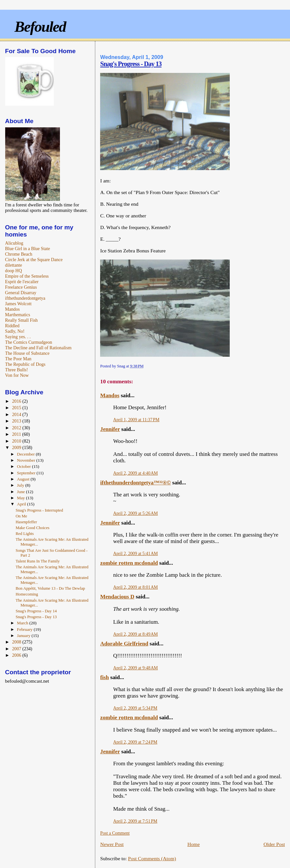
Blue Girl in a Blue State (28, 249)
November (27, 460)
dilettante (14, 265)
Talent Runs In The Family (38, 561)
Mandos (110, 395)
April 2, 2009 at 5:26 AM (135, 513)
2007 (17, 649)
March (23, 623)
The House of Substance (27, 353)
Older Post (274, 844)
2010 (17, 441)
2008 (17, 642)
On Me (21, 516)
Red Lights (25, 534)
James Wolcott (18, 304)
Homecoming (27, 594)
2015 (17, 408)
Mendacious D (117, 597)
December (26, 454)
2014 (17, 414)
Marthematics (18, 315)
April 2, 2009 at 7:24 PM (135, 742)
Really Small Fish (22, 320)
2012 (17, 428)
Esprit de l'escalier (22, 282)
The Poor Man (18, 359)
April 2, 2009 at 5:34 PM (135, 708)
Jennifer (110, 429)
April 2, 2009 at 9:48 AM (135, 668)
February (25, 629)
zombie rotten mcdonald (129, 563)
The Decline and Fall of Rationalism (38, 348)
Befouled (40, 27)
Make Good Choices (32, 528)
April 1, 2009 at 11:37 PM (136, 420)
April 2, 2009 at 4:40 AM (135, 473)
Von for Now (17, 375)
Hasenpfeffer (26, 522)
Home (193, 844)
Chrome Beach (19, 254)
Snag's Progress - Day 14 (36, 611)
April (22, 504)
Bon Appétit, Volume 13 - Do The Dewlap (50, 588)
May (21, 498)
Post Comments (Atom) (152, 858)
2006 (17, 655)
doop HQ (14, 271)
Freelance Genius (21, 287)
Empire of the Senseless (27, 276)
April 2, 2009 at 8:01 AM (135, 587)
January (24, 636)
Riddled (12, 326)
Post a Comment (115, 833)
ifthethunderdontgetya (25, 298)
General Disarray (21, 293)
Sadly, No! (15, 331)
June (21, 492)
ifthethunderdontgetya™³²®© (135, 483)
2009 (17, 447)
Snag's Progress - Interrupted (39, 510)
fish (104, 677)
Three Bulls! (17, 370)
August (24, 479)
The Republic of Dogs (25, 364)
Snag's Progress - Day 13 (131, 64)
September (27, 473)
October (24, 466)
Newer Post (112, 844)
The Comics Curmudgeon (29, 342)
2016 (17, 401)
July (21, 485)
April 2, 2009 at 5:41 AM (135, 554)
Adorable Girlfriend (124, 644)
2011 (17, 434)
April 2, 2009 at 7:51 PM (135, 821)
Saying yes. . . (18, 337)
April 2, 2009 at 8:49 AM (135, 634)
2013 (17, 421)
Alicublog (14, 243)
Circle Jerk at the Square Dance (34, 260)
